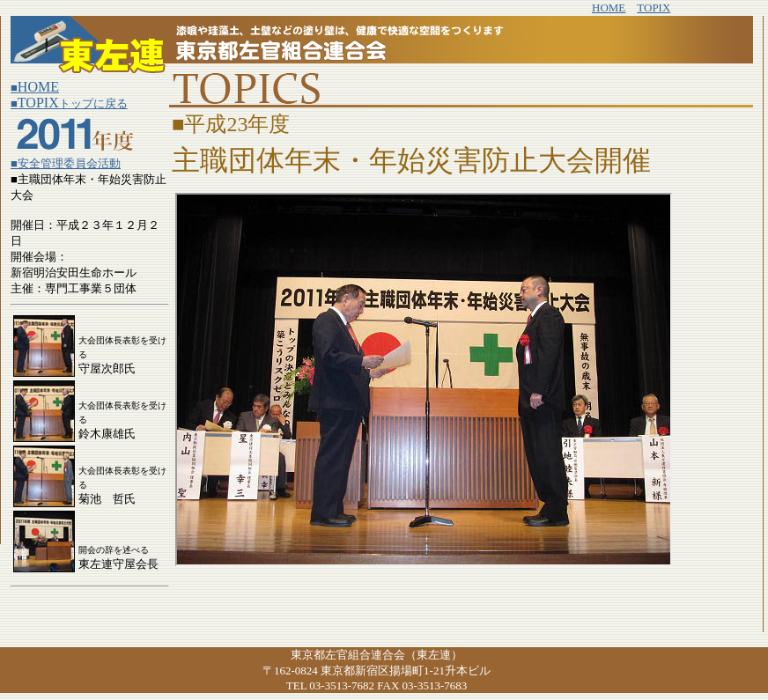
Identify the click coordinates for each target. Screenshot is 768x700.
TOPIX (654, 7)
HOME (609, 7)
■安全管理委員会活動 (66, 163)
